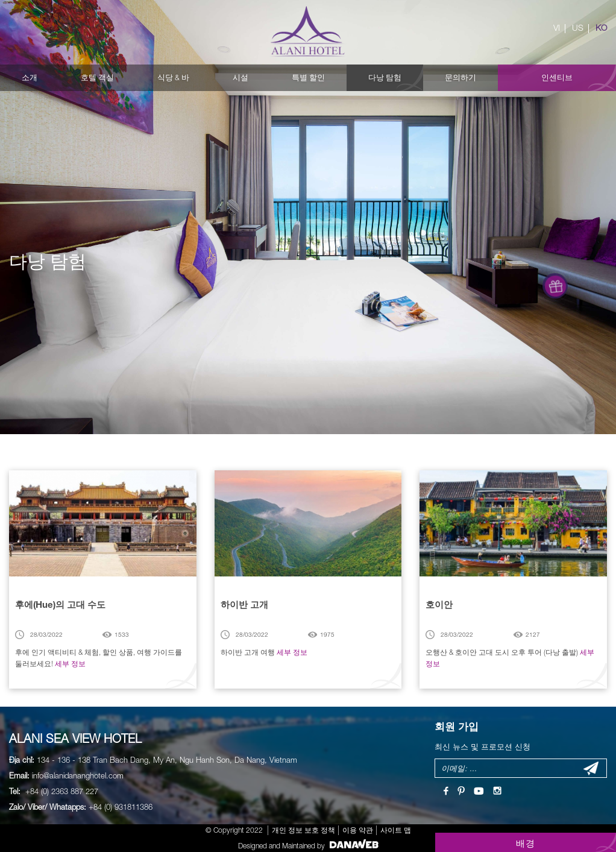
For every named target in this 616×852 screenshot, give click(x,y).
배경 (526, 843)
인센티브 (557, 77)
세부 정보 (70, 664)
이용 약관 (358, 830)
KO (601, 28)
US (578, 28)
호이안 (439, 604)
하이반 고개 (244, 604)
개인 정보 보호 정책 (303, 830)
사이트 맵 (396, 830)
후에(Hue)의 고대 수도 (60, 604)
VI (557, 28)
